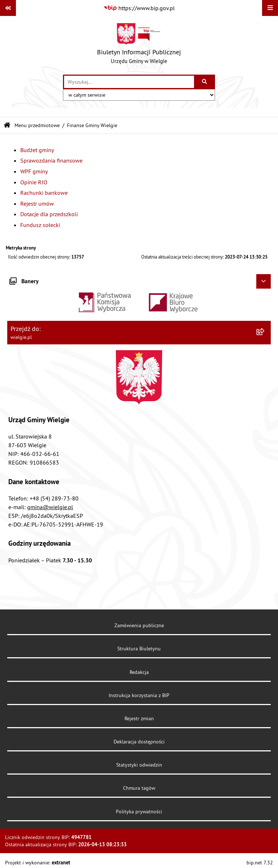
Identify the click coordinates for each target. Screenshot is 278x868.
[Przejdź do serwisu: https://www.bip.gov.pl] (139, 8)
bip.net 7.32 (260, 863)
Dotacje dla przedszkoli (49, 214)
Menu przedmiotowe (37, 125)
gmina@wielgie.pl (50, 507)
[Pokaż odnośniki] (8, 8)
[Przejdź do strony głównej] (139, 45)
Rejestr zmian (139, 718)
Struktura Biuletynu (139, 649)
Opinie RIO (34, 182)
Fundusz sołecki (40, 225)
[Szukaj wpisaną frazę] (205, 82)
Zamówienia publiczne (139, 625)
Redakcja (139, 672)
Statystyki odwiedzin (139, 765)
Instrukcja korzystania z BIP (139, 695)
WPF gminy (34, 171)
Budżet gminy (37, 150)
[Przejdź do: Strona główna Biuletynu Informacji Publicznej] (7, 125)
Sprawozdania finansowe (51, 160)
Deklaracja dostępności (139, 742)
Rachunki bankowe (44, 193)
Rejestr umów (37, 204)
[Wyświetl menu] (270, 8)
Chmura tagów (139, 788)
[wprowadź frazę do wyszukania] (129, 82)
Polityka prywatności (139, 812)
